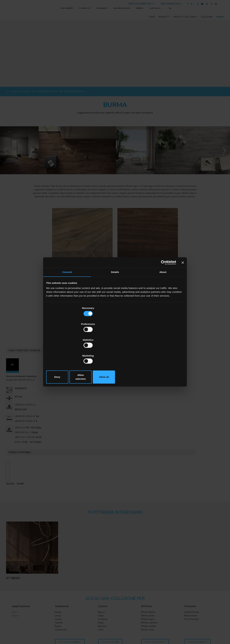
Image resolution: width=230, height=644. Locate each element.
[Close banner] (182, 289)
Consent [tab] (67, 299)
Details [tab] (115, 299)
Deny (69, 353)
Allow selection (115, 353)
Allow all (161, 353)
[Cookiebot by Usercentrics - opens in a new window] (162, 289)
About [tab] (163, 299)
